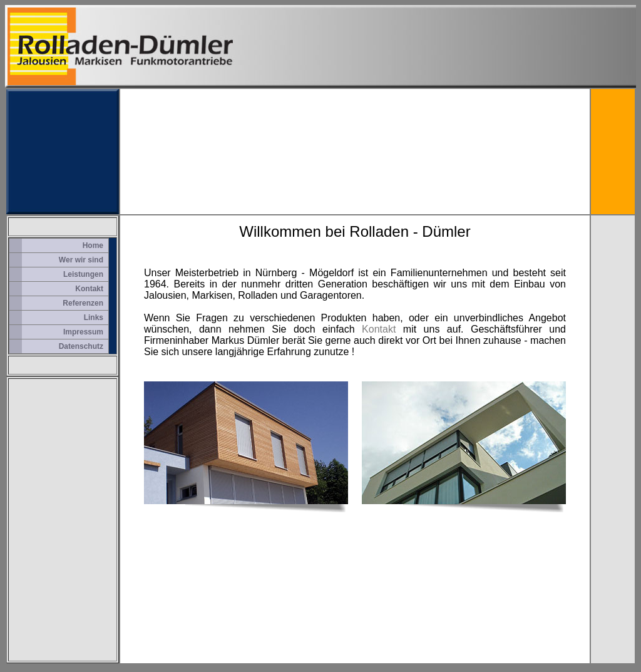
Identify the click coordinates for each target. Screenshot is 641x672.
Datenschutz (81, 346)
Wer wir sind (81, 260)
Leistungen (83, 274)
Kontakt (89, 289)
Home (93, 246)
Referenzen (83, 303)
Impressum (83, 332)
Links (94, 318)
